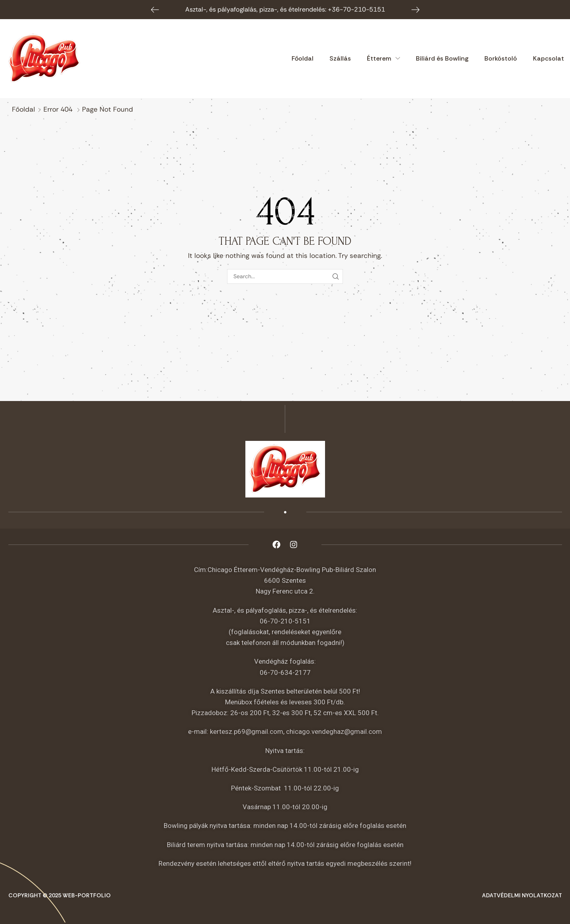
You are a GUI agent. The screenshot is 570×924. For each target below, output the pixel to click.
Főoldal (24, 109)
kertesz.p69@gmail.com (247, 731)
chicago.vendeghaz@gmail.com (334, 731)
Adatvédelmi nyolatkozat (522, 895)
